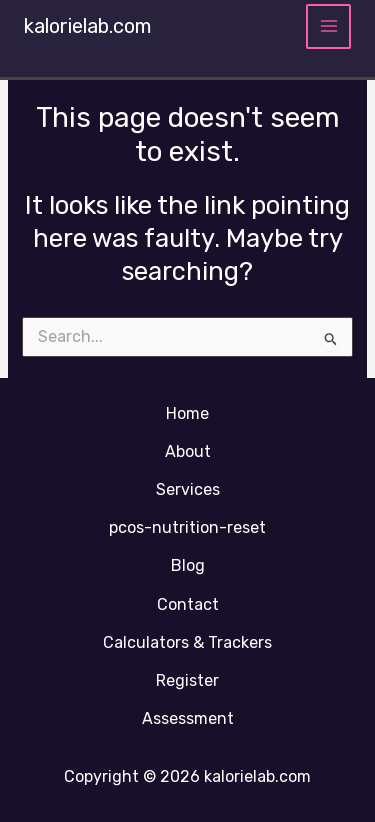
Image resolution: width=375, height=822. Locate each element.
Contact (188, 604)
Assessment (188, 718)
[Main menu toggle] (328, 26)
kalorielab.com (87, 26)
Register (187, 680)
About (188, 451)
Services (188, 489)
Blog (188, 565)
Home (187, 413)
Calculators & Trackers (187, 642)
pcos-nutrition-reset (187, 527)
